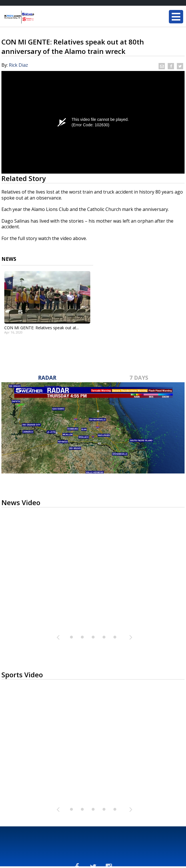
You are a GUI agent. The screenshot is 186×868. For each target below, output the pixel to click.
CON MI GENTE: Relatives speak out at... (42, 328)
